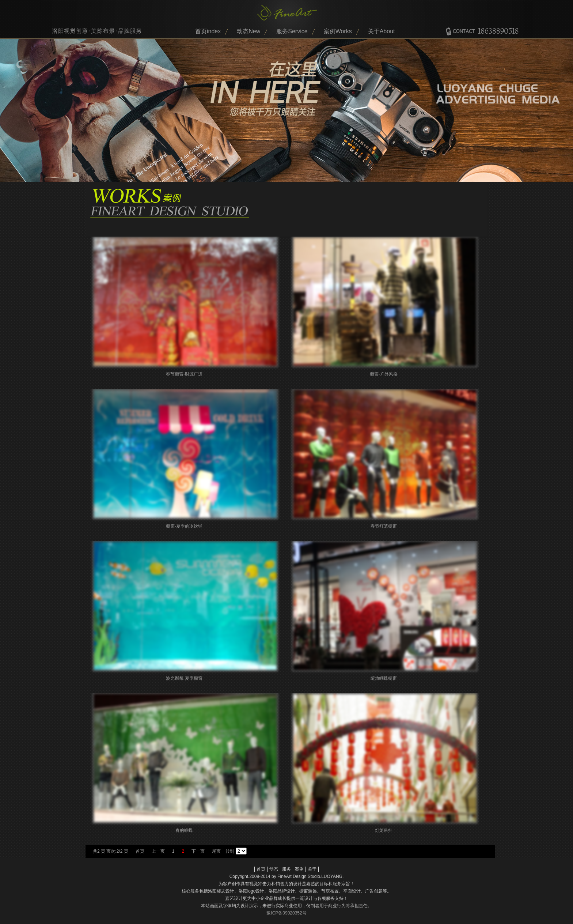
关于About (382, 31)
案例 (299, 869)
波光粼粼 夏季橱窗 (184, 678)
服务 (286, 869)
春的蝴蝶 (184, 830)
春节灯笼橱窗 (384, 526)
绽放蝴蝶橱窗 (384, 678)
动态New (248, 31)
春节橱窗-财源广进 (184, 374)
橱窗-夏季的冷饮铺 (184, 526)
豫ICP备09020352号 (286, 913)
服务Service (292, 31)
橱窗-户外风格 (384, 374)
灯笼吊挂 (384, 830)
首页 (140, 851)
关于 (312, 869)
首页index (208, 31)
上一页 (158, 851)
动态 (274, 869)
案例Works (338, 31)
